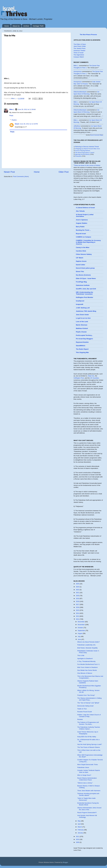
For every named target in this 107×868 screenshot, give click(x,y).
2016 (78, 607)
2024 (78, 587)
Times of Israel (78, 53)
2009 (78, 842)
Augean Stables (82, 223)
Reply (11, 115)
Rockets (80, 719)
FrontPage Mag (81, 282)
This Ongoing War (82, 352)
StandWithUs (81, 346)
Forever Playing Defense (83, 151)
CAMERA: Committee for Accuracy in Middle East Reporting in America (88, 242)
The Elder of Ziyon (80, 44)
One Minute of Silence (85, 673)
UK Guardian (94, 378)
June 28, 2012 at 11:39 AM (27, 109)
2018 (78, 601)
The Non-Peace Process (88, 35)
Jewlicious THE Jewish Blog (86, 311)
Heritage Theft (38, 26)
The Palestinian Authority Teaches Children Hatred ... (89, 728)
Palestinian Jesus (83, 767)
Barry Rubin (80, 227)
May (79, 821)
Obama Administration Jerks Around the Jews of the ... (89, 809)
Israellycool (80, 301)
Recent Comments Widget (97, 135)
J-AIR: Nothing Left (83, 308)
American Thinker (79, 51)
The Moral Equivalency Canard (85, 153)
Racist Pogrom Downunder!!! (87, 813)
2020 (78, 596)
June (80, 639)
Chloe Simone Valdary (84, 254)
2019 (78, 598)
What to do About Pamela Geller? (88, 642)
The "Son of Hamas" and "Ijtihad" (88, 703)
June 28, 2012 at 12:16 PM (29, 124)
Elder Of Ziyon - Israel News (86, 278)
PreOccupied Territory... (84, 335)
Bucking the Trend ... (83, 230)
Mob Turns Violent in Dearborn (88, 667)
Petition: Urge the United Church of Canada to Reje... (89, 716)
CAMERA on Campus (83, 237)
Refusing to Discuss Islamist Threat (87, 147)
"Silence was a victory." (85, 783)
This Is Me (81, 655)
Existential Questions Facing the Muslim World (88, 804)
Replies (14, 120)
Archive (26, 26)
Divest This (80, 272)
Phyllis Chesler (81, 332)
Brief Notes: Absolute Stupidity (87, 648)
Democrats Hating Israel (85, 706)
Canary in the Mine (83, 247)
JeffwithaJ (77, 126)
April (79, 824)
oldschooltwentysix (80, 92)
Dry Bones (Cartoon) (83, 275)
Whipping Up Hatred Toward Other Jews (87, 149)
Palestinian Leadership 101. (87, 645)
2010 (78, 839)
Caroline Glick (81, 251)
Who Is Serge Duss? (84, 775)
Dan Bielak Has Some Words (87, 670)
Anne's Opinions (82, 220)
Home (7, 26)
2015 (78, 610)
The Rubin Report (82, 349)
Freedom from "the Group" (86, 695)
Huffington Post (79, 378)
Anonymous (78, 71)
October (81, 628)
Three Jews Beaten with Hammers (89, 791)
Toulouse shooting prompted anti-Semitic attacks (88, 794)
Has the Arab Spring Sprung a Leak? (90, 744)
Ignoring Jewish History (83, 154)
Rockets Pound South (85, 712)
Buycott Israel (81, 234)
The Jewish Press (80, 48)
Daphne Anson (81, 261)
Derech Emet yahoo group (85, 268)
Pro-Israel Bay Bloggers (84, 339)
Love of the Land (82, 322)
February (81, 830)
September (82, 631)
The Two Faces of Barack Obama (89, 747)
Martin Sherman (82, 325)
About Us (16, 26)
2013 (78, 616)
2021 (78, 593)
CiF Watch (80, 258)
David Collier (81, 265)
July (79, 636)
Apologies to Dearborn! (85, 659)
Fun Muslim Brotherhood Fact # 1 (88, 664)
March (80, 827)
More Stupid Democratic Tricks (88, 765)
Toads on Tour (82, 709)
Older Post (64, 172)
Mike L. (12, 109)
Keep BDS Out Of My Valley (87, 737)
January (81, 833)
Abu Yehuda (80, 211)
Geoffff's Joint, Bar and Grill (86, 289)
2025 (78, 584)
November (81, 625)
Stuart (17, 124)
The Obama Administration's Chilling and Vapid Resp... (89, 699)
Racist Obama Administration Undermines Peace (87, 779)
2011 (78, 836)
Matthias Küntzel (82, 328)
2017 (78, 604)
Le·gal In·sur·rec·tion (83, 318)
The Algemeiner (79, 55)
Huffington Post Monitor (84, 297)
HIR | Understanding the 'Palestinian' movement (84, 293)
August (80, 633)
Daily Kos (91, 376)
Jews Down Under (80, 46)
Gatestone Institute (83, 285)
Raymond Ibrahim (82, 342)
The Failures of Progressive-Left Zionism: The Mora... (88, 723)
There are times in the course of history (87, 165)
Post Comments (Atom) (21, 176)
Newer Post (9, 172)
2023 (78, 590)
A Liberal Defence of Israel (85, 208)
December (81, 622)
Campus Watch (79, 57)
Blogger (65, 862)
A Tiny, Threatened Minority (86, 661)
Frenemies (78, 156)
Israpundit (80, 304)
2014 (78, 613)
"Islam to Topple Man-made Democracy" (86, 799)
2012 (78, 619)
